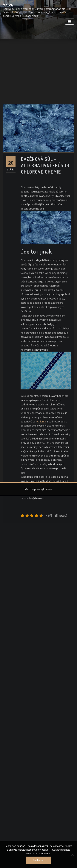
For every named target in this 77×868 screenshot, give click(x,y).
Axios (8, 4)
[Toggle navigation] (70, 22)
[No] (72, 855)
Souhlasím (39, 860)
